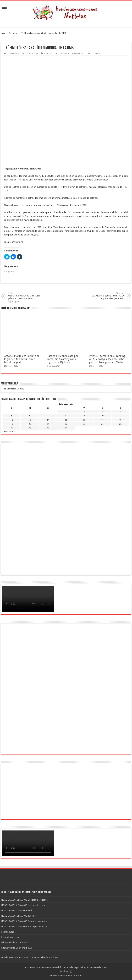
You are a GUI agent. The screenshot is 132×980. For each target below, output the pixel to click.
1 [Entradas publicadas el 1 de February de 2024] (66, 412)
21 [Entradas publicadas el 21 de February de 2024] (48, 424)
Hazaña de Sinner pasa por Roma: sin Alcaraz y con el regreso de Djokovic (62, 359)
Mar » (12, 431)
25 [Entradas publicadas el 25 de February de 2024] (120, 424)
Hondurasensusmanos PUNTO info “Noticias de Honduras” (30, 957)
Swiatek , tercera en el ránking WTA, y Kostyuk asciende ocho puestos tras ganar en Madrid (107, 359)
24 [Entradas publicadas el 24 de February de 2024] (102, 424)
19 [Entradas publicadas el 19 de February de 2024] (12, 424)
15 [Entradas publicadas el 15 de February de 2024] (66, 420)
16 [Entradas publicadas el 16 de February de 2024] (84, 420)
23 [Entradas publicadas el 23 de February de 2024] (84, 424)
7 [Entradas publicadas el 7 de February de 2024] (48, 416)
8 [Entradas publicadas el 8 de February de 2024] (66, 416)
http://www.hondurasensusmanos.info (43, 967)
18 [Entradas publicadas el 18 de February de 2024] (120, 420)
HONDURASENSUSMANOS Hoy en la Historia (23, 905)
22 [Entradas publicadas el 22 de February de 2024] (66, 424)
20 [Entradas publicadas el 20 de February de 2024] (30, 424)
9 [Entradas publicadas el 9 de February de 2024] (84, 416)
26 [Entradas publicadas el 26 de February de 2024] (12, 428)
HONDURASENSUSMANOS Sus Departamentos (24, 926)
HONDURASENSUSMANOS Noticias (18, 910)
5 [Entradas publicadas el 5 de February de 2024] (12, 416)
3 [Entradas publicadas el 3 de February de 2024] (102, 412)
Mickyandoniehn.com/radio (15, 942)
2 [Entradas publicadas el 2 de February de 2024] (84, 412)
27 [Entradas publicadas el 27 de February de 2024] (30, 428)
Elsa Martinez (13, 53)
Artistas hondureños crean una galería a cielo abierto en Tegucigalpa (25, 297)
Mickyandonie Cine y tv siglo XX (17, 948)
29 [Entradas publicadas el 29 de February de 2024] (66, 428)
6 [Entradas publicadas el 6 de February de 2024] (30, 416)
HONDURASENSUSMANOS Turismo (19, 916)
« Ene (5, 431)
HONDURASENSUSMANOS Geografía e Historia (24, 900)
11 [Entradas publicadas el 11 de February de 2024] (120, 416)
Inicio (3, 33)
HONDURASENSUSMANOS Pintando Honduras (24, 921)
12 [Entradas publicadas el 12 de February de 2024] (12, 420)
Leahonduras (8, 932)
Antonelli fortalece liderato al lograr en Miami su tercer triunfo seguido (21, 359)
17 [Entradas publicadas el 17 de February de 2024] (102, 420)
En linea (13, 389)
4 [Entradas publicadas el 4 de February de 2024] (120, 412)
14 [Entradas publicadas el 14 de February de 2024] (48, 420)
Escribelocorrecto (10, 937)
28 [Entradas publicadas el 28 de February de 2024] (48, 428)
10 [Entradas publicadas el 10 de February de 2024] (102, 416)
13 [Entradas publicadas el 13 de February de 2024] (30, 420)
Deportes (14, 33)
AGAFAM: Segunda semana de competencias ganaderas (107, 296)
